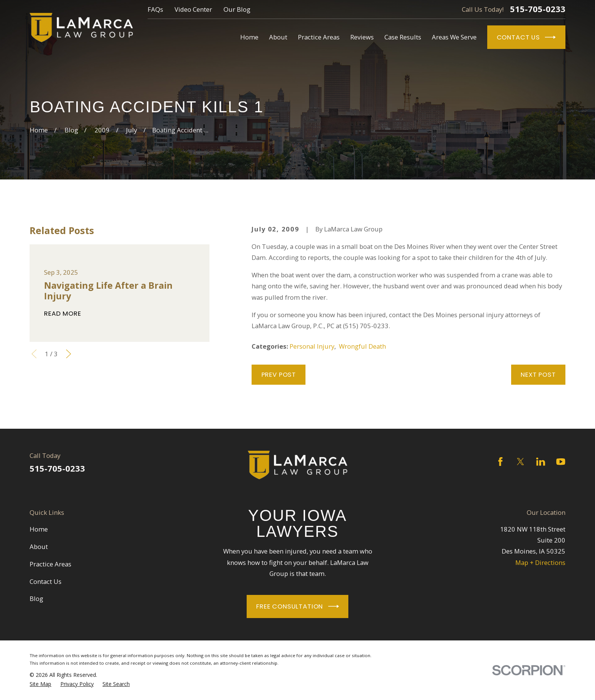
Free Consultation (297, 606)
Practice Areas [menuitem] (319, 37)
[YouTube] (561, 462)
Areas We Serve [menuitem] (454, 37)
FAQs (155, 9)
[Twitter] (520, 462)
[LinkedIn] (541, 462)
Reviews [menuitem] (362, 37)
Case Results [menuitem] (403, 37)
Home (39, 529)
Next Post (538, 374)
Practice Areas (50, 564)
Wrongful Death (362, 346)
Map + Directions (540, 562)
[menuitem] (40, 684)
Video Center (193, 9)
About (39, 547)
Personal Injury (312, 346)
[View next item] (68, 354)
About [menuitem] (278, 37)
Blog (36, 599)
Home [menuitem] (249, 37)
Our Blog (237, 9)
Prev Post (279, 374)
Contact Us (526, 37)
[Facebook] (500, 462)
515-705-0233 (538, 9)
